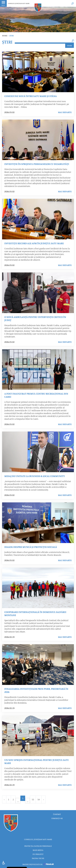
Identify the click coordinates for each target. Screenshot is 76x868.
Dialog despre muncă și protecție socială (31, 547)
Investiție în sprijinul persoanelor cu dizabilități (37, 164)
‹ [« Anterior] (4, 799)
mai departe (65, 112)
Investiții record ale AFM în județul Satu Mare (34, 243)
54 (39, 799)
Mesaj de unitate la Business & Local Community (35, 476)
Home (5, 36)
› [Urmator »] (44, 799)
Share (70, 46)
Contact (57, 814)
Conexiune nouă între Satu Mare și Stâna (31, 96)
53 (33, 799)
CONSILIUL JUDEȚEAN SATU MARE (19, 3)
